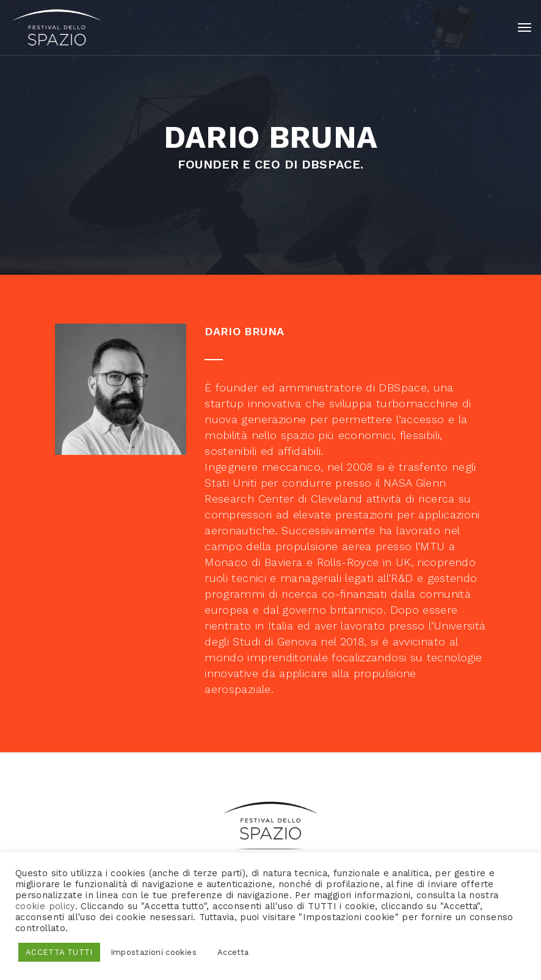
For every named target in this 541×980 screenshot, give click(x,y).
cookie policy (45, 906)
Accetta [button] (233, 952)
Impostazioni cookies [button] (154, 952)
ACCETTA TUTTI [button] (59, 952)
